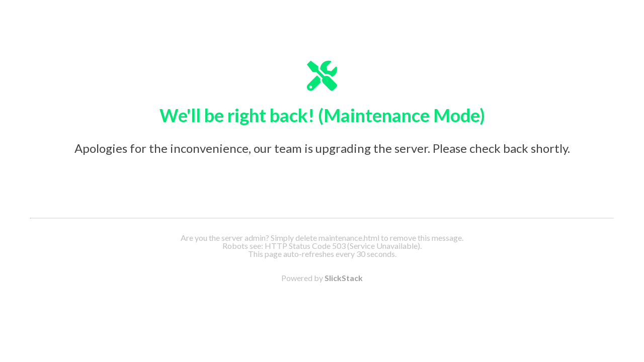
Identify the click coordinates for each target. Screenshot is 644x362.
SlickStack (344, 278)
